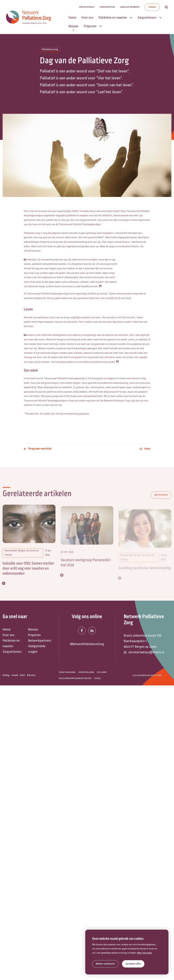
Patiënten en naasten (11, 643)
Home (6, 629)
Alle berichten (161, 500)
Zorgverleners (12, 652)
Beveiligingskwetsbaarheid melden (75, 678)
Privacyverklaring (67, 672)
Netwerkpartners (39, 641)
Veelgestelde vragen (37, 649)
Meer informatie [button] (145, 953)
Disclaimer (102, 672)
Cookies (97, 678)
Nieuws (33, 629)
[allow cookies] (133, 964)
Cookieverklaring (86, 672)
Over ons (8, 635)
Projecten (34, 635)
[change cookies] (105, 964)
